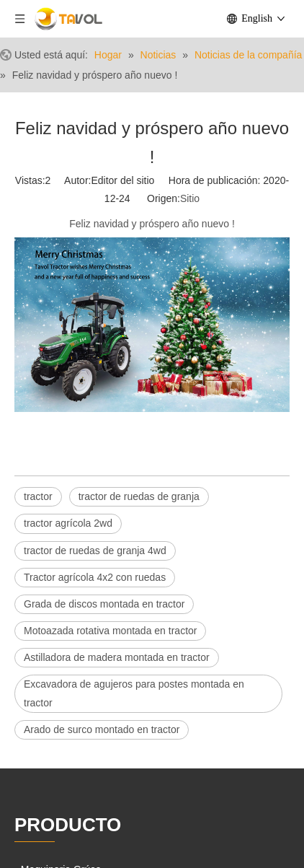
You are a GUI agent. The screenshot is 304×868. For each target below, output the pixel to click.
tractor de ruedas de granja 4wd (95, 551)
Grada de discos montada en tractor (104, 604)
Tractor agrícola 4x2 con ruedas (95, 577)
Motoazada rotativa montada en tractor (110, 631)
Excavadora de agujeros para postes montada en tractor (134, 693)
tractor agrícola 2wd (68, 523)
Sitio (190, 198)
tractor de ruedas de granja (139, 496)
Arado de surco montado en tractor (102, 729)
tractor (38, 496)
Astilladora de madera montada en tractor (117, 657)
